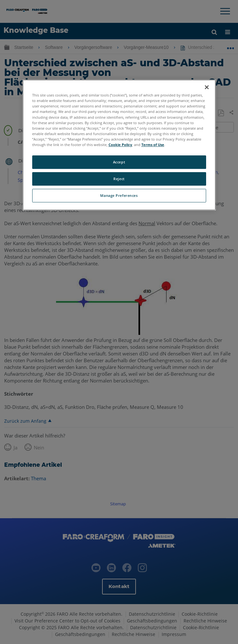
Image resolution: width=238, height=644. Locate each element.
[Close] (207, 87)
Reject (119, 179)
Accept (119, 162)
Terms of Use (153, 145)
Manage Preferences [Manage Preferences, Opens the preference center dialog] (119, 195)
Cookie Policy (120, 145)
